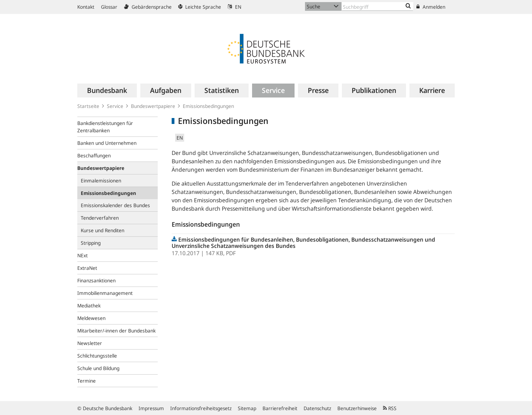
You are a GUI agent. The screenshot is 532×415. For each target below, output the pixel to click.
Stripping (91, 243)
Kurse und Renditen (103, 230)
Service (115, 106)
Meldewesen (91, 318)
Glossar (109, 7)
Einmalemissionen (101, 181)
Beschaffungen (94, 155)
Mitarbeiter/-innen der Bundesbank (116, 331)
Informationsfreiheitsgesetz (201, 408)
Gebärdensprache (148, 7)
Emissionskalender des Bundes (115, 205)
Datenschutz (317, 408)
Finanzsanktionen (96, 280)
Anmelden (431, 7)
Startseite (88, 106)
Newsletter (90, 343)
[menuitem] (107, 91)
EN (234, 7)
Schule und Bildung (98, 368)
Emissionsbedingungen (208, 106)
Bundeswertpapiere (153, 106)
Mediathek (89, 306)
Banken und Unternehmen (107, 143)
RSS (390, 408)
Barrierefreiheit (280, 408)
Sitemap (247, 408)
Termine (87, 381)
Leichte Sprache (200, 7)
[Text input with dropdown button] (377, 6)
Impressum (151, 408)
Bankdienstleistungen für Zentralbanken (105, 127)
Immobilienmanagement (105, 293)
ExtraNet (87, 268)
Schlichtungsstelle (97, 356)
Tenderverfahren (100, 218)
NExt (83, 255)
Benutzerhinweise (357, 408)
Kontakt (86, 7)
